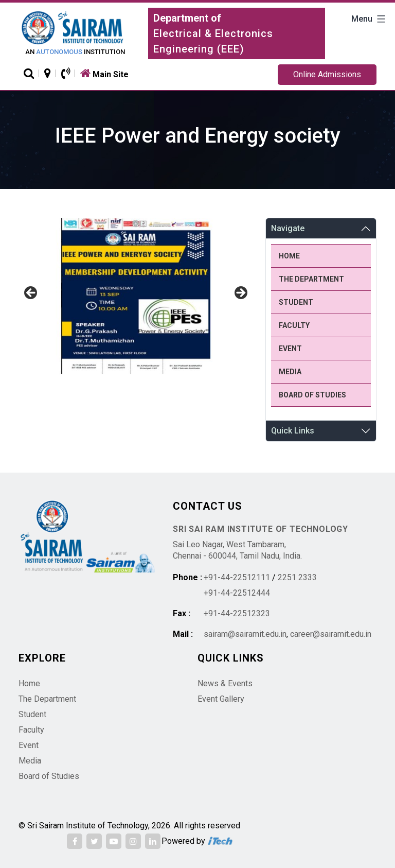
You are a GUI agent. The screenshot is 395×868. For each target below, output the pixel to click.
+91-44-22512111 (237, 577)
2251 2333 (297, 577)
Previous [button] (31, 293)
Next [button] (240, 293)
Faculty (294, 325)
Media (290, 372)
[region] (136, 296)
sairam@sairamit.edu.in (245, 634)
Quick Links (293, 431)
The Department (311, 279)
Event (290, 349)
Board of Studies (312, 395)
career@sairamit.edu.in (331, 634)
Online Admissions (327, 74)
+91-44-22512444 (237, 593)
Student (296, 302)
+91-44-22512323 (237, 613)
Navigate (288, 228)
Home (289, 256)
